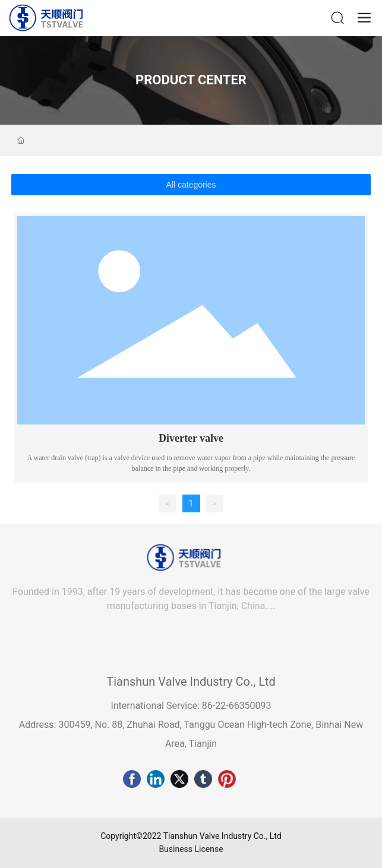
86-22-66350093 (236, 706)
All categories (191, 185)
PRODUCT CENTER (191, 80)
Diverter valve (191, 438)
